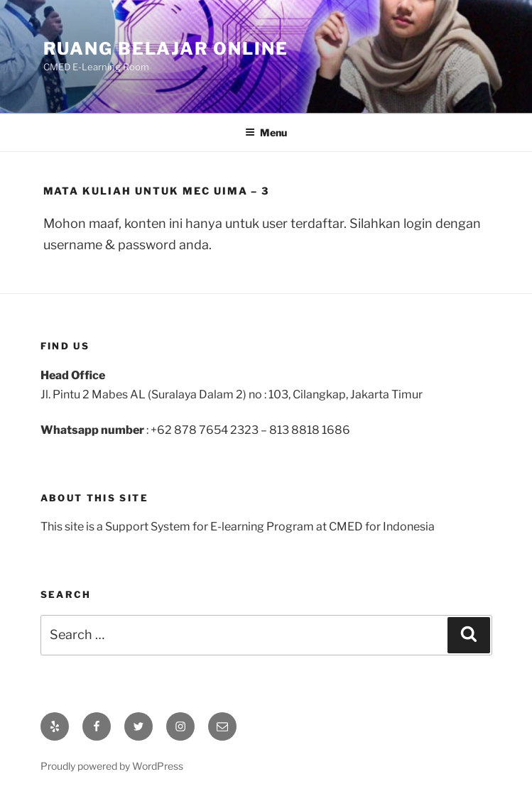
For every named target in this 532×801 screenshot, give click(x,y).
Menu (266, 132)
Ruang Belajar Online (166, 49)
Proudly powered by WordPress (112, 766)
